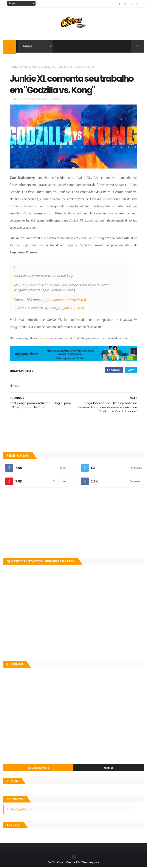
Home (13, 67)
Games (109, 768)
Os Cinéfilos (19, 810)
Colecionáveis (38, 768)
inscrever (44, 339)
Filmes (23, 67)
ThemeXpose (90, 863)
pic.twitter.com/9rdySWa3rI (67, 300)
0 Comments (39, 100)
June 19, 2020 (74, 309)
